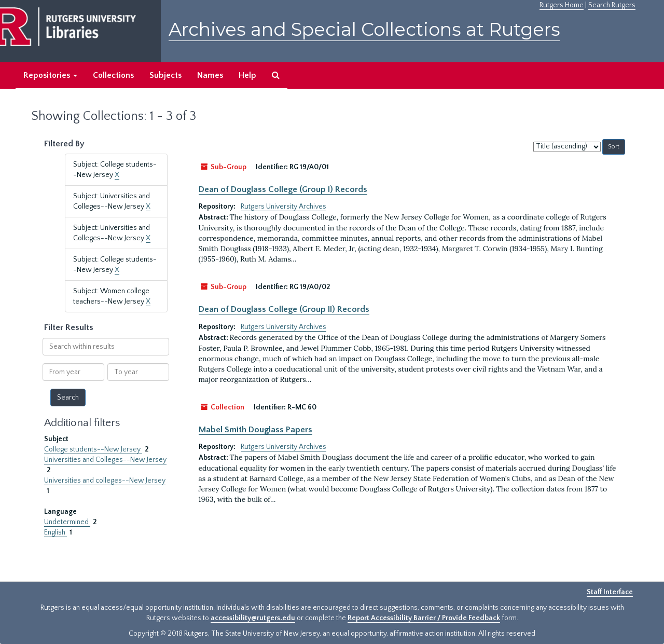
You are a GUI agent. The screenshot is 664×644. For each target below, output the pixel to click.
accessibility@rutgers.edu (253, 618)
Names (210, 75)
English (56, 532)
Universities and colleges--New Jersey (105, 481)
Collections (113, 75)
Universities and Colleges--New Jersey (105, 460)
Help (247, 75)
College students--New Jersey (93, 449)
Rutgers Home (562, 5)
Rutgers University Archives (283, 207)
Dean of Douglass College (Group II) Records (284, 309)
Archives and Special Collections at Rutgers (364, 29)
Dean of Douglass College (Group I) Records (283, 189)
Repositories (50, 75)
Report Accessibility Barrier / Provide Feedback (424, 618)
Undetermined (67, 522)
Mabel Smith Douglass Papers (255, 430)
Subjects (165, 75)
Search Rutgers (612, 5)
